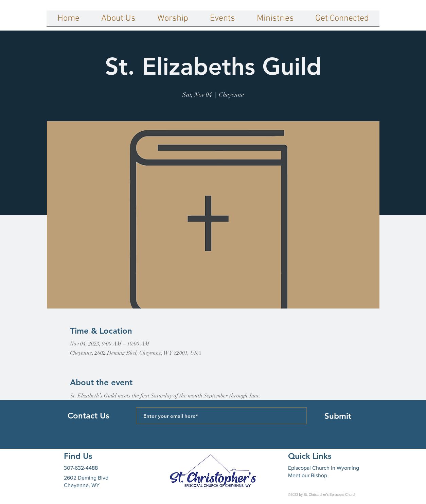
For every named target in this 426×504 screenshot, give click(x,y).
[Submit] (338, 416)
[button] (118, 21)
